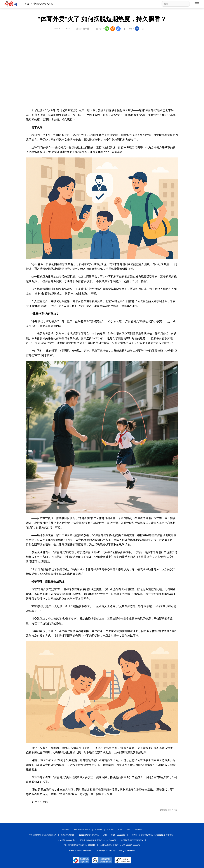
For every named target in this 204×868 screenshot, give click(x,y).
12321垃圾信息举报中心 (89, 835)
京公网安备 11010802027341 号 (134, 840)
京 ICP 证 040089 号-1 (66, 840)
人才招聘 (98, 830)
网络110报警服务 (68, 835)
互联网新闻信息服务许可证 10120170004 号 (98, 840)
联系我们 (110, 830)
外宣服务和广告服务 (82, 830)
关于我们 (66, 830)
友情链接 (138, 830)
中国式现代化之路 (43, 4)
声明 (128, 830)
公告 (120, 830)
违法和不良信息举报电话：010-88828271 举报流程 (152, 835)
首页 (27, 4)
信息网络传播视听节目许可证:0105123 (80, 845)
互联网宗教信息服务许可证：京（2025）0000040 (120, 845)
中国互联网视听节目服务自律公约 (43, 835)
